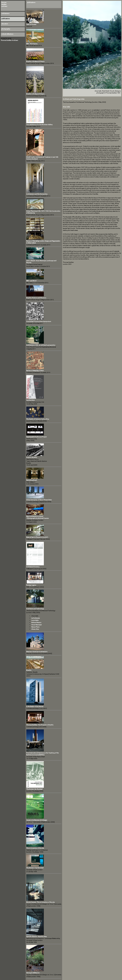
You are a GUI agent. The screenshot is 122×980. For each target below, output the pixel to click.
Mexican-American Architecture (37, 652)
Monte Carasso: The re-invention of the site (40, 902)
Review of (35, 371)
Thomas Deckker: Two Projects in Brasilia (40, 725)
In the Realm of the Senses (35, 706)
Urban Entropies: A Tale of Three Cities (39, 500)
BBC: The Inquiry (32, 44)
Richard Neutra (36, 622)
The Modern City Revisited (35, 868)
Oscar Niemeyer (37, 625)
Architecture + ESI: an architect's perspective (41, 345)
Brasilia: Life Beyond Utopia (35, 61)
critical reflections (7, 34)
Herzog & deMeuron (33, 973)
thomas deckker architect (4, 4)
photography (6, 29)
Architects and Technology (35, 609)
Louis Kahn (35, 620)
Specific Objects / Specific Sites (37, 936)
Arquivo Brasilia (32, 457)
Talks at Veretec (31, 24)
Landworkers (31, 400)
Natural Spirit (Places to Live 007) (37, 537)
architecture (5, 13)
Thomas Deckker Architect (9, 40)
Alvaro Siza (35, 629)
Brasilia (29, 670)
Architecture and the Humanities (37, 194)
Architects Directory (33, 567)
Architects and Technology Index (74, 99)
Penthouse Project (36, 437)
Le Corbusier (36, 618)
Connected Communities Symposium (39, 321)
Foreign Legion (31, 585)
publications (31, 2)
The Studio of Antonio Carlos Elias (38, 419)
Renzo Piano (36, 627)
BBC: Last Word (31, 281)
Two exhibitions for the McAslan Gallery (39, 125)
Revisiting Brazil (32, 480)
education (5, 24)
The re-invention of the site (35, 848)
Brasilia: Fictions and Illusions (36, 298)
